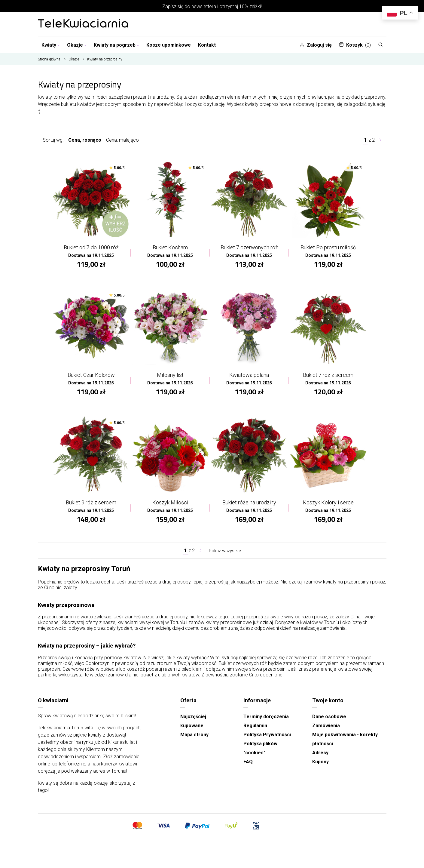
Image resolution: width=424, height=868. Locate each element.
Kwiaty (51, 45)
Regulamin (255, 728)
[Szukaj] (380, 45)
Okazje (77, 45)
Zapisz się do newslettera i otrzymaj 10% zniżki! (212, 6)
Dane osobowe (329, 719)
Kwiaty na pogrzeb (116, 45)
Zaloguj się (316, 45)
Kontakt (207, 45)
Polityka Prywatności (267, 737)
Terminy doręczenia (266, 719)
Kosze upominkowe (169, 45)
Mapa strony (194, 737)
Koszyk (355, 45)
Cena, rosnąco (85, 140)
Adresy (320, 755)
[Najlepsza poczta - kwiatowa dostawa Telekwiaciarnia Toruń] (83, 24)
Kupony (320, 764)
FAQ (248, 764)
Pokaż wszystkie (225, 553)
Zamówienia (326, 728)
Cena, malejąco (122, 140)
